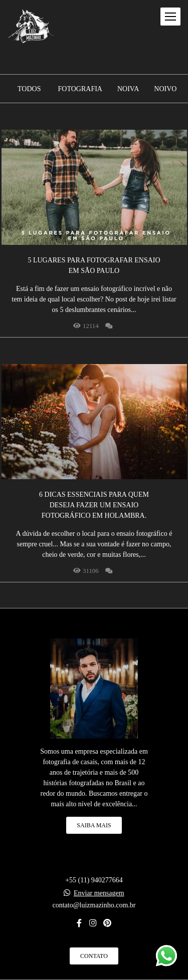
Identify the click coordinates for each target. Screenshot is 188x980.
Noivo (165, 89)
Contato (94, 956)
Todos (29, 89)
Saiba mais (94, 825)
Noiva (128, 89)
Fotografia (80, 89)
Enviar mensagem (99, 893)
